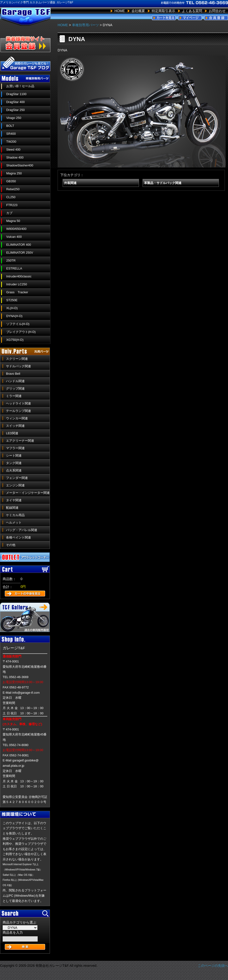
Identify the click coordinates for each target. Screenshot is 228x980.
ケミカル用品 (15, 515)
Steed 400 (13, 150)
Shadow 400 (15, 157)
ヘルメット (14, 523)
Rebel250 (13, 189)
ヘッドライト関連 (18, 403)
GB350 (11, 181)
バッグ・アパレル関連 (22, 530)
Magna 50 (13, 221)
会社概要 (138, 11)
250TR (11, 260)
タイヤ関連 (14, 500)
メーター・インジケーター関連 (28, 493)
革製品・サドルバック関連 (163, 183)
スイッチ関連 (15, 426)
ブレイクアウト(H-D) (21, 332)
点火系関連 (14, 470)
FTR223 (12, 205)
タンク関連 (14, 463)
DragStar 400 (15, 102)
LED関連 (12, 433)
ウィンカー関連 (17, 418)
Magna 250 (14, 173)
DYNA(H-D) (14, 316)
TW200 (11, 142)
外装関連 (70, 183)
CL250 (11, 197)
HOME (120, 11)
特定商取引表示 (163, 11)
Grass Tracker (17, 292)
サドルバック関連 (18, 366)
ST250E (12, 300)
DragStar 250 (15, 110)
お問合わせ (217, 11)
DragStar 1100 (16, 94)
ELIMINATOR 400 (19, 245)
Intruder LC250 (17, 284)
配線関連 (12, 508)
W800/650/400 (16, 229)
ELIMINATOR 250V (20, 253)
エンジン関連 (15, 485)
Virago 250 (14, 118)
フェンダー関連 (17, 478)
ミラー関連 (14, 396)
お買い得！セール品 (20, 86)
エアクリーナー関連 (20, 441)
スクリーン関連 (17, 359)
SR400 (11, 134)
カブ (9, 213)
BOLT (10, 126)
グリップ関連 (15, 389)
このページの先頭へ (213, 966)
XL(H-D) (12, 308)
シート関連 (14, 456)
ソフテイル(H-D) (18, 324)
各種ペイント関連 (18, 537)
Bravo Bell (13, 374)
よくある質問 (192, 11)
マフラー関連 (15, 448)
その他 (11, 545)
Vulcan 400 (14, 237)
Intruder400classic (19, 276)
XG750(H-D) (15, 340)
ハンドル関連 (15, 381)
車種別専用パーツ (85, 25)
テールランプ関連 (18, 411)
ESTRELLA (14, 268)
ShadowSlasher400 (20, 165)
